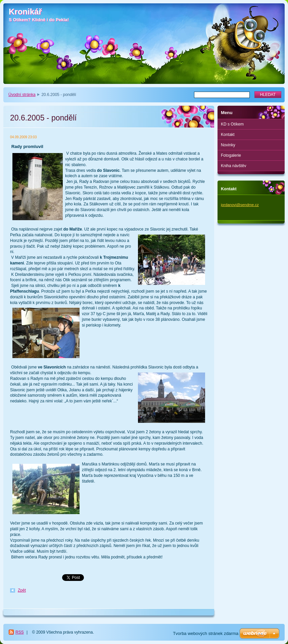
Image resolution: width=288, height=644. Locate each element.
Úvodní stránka (22, 95)
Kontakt (228, 135)
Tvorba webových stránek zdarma (206, 633)
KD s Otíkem (232, 124)
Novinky (228, 145)
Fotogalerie (231, 155)
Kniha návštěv (233, 166)
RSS (20, 632)
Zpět (22, 590)
